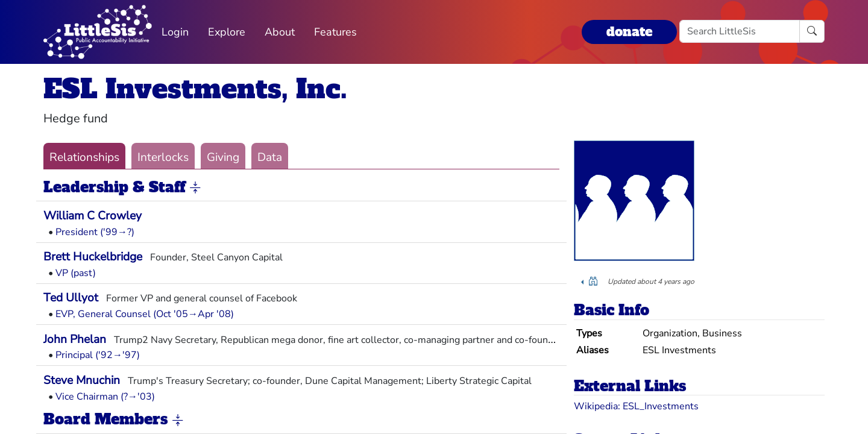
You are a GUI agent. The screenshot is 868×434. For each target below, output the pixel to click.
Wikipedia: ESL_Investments (636, 406)
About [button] (280, 32)
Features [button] (335, 32)
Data (270, 157)
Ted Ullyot (71, 298)
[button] (195, 188)
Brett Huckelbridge (93, 257)
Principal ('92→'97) (98, 355)
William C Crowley (93, 216)
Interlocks (163, 157)
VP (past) (76, 273)
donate (629, 32)
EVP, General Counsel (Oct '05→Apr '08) (145, 314)
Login (175, 32)
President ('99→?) (95, 232)
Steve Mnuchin (82, 380)
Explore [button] (227, 32)
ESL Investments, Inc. (195, 89)
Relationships (84, 157)
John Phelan (75, 339)
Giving (223, 157)
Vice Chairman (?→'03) (105, 397)
